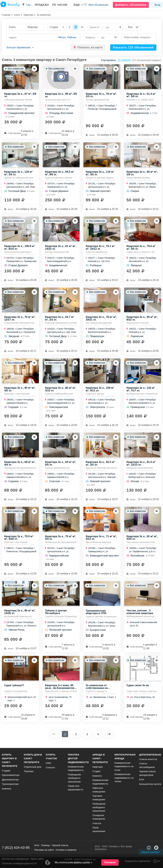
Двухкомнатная (10, 780)
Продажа (41, 5)
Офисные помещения (99, 790)
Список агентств (148, 759)
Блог (142, 779)
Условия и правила (66, 850)
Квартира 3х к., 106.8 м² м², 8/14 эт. (20, 248)
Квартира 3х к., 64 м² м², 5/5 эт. (61, 466)
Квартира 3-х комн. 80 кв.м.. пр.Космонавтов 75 (60, 690)
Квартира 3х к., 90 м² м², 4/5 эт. (20, 391)
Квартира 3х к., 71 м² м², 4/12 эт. (101, 540)
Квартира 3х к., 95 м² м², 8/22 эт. (142, 320)
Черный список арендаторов (147, 773)
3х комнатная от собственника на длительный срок (98, 690)
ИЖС (49, 763)
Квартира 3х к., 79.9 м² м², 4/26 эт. (19, 540)
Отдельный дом (33, 767)
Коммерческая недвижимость (76, 768)
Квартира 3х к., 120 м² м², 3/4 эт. (18, 174)
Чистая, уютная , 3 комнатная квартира (140, 615)
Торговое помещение (99, 798)
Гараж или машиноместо (75, 788)
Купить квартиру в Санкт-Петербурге (10, 760)
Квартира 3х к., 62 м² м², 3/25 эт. (142, 540)
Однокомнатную (11, 775)
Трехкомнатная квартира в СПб (96, 615)
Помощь (46, 845)
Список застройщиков (147, 765)
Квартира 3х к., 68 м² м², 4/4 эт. (20, 466)
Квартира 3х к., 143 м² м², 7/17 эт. (141, 391)
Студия (96, 771)
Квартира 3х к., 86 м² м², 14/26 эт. (20, 615)
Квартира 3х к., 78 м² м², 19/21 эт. (101, 320)
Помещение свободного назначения (74, 778)
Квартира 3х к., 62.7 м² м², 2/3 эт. (60, 320)
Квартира (28, 15)
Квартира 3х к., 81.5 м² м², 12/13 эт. (141, 466)
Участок (97, 823)
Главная (6, 15)
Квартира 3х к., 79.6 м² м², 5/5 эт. (141, 248)
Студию (6, 771)
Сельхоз (51, 767)
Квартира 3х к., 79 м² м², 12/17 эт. (20, 320)
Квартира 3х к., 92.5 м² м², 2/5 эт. (100, 466)
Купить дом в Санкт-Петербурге (33, 758)
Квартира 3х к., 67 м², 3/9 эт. (20, 95)
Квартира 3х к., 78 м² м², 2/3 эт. (101, 95)
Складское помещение (99, 817)
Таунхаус (29, 771)
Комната (7, 789)
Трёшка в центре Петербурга (56, 615)
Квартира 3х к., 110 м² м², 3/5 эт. (100, 174)
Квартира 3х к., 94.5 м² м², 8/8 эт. (60, 174)
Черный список (60, 845)
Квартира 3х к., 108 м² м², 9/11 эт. (100, 391)
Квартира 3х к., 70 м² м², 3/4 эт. (61, 540)
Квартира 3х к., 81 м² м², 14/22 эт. (61, 248)
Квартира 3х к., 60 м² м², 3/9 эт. (142, 174)
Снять (17, 15)
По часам (59, 5)
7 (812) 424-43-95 (16, 848)
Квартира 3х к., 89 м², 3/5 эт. (61, 95)
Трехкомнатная (10, 784)
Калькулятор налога (150, 784)
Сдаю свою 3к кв (138, 689)
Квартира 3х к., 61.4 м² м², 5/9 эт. (141, 95)
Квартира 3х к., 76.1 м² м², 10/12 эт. (100, 248)
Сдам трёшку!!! (14, 689)
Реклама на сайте (44, 850)
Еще (77, 5)
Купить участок (51, 757)
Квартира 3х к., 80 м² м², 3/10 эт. (61, 391)
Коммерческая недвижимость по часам (124, 778)
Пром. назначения (99, 829)
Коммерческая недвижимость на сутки (124, 766)
